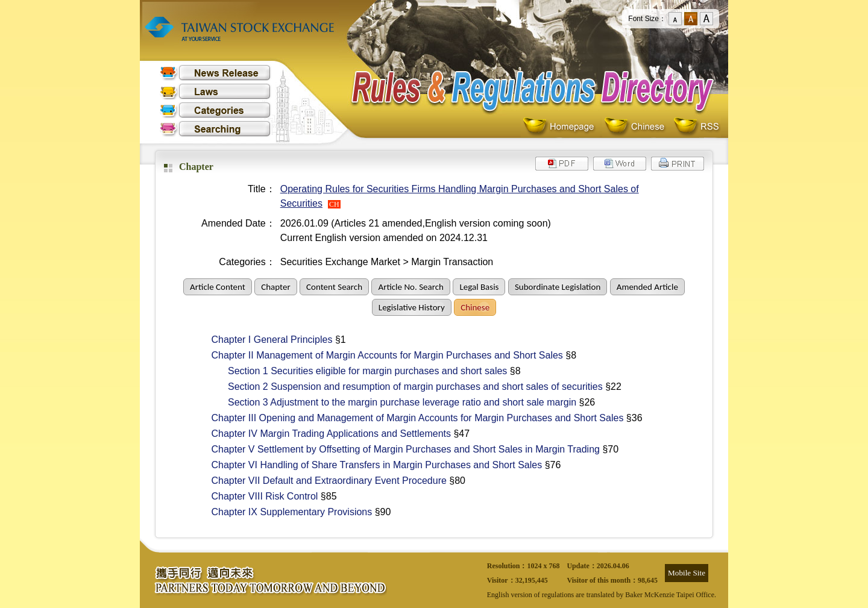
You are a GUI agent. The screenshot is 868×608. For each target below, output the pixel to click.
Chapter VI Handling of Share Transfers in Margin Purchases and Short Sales (370, 465)
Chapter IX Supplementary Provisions (285, 512)
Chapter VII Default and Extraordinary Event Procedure (323, 481)
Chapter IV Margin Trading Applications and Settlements (325, 434)
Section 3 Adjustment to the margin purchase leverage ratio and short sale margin (388, 402)
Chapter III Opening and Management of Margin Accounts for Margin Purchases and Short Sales (411, 418)
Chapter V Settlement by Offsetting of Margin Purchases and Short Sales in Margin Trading (399, 449)
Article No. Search (410, 287)
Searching (215, 129)
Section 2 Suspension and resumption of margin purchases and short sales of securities (401, 387)
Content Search (334, 287)
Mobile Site (687, 573)
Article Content (218, 287)
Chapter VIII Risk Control (258, 496)
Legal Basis (479, 287)
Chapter (275, 287)
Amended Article (647, 287)
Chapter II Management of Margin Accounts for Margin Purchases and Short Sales (381, 355)
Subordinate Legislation (558, 287)
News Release (215, 73)
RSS (696, 127)
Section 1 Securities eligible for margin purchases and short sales (353, 371)
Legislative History (412, 307)
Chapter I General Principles (266, 340)
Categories (215, 110)
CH (334, 204)
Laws (215, 91)
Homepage (561, 127)
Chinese (637, 127)
